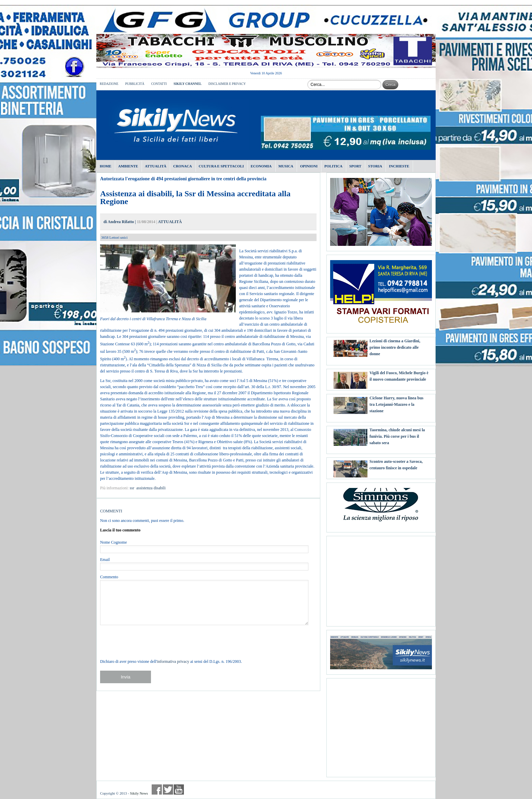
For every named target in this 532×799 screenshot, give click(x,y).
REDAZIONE (109, 84)
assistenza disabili (151, 488)
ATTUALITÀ (170, 222)
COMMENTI (111, 511)
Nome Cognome (113, 542)
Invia (126, 677)
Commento (109, 577)
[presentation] (152, 642)
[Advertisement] (381, 579)
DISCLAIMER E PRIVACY (227, 84)
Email (105, 560)
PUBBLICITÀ (135, 84)
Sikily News (139, 793)
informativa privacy (173, 661)
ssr (132, 488)
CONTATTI (159, 84)
